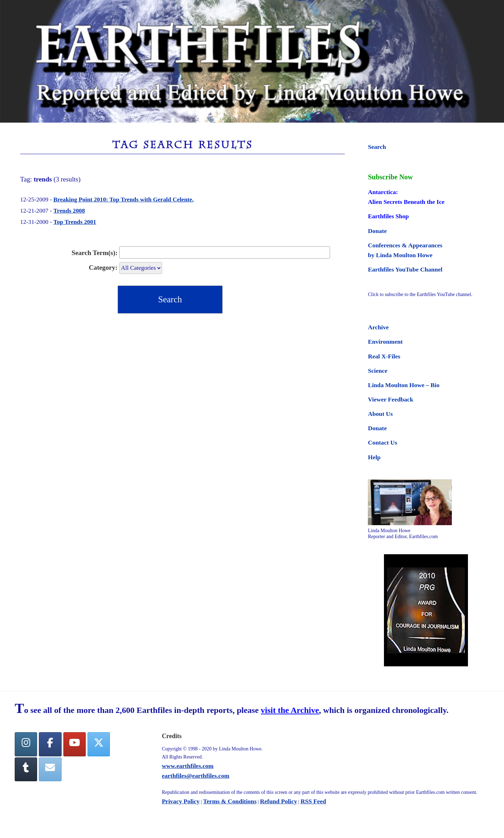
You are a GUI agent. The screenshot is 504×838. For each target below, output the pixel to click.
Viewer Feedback (390, 399)
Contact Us (383, 442)
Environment (385, 342)
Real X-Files (384, 356)
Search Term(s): (95, 253)
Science (378, 371)
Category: (103, 267)
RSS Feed (313, 801)
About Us (380, 414)
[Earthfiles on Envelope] (50, 770)
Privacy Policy (181, 801)
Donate (377, 231)
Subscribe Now (390, 177)
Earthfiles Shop (388, 216)
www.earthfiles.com (188, 766)
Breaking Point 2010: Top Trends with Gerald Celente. (124, 200)
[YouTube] (75, 744)
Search (377, 147)
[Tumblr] (26, 770)
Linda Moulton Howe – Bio (404, 385)
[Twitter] (99, 744)
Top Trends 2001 (75, 222)
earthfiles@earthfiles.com (195, 776)
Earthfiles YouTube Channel (405, 269)
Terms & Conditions (230, 801)
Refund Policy (279, 801)
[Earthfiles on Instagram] (26, 744)
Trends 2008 (69, 211)
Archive (378, 327)
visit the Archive (290, 710)
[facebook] (50, 744)
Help (374, 457)
